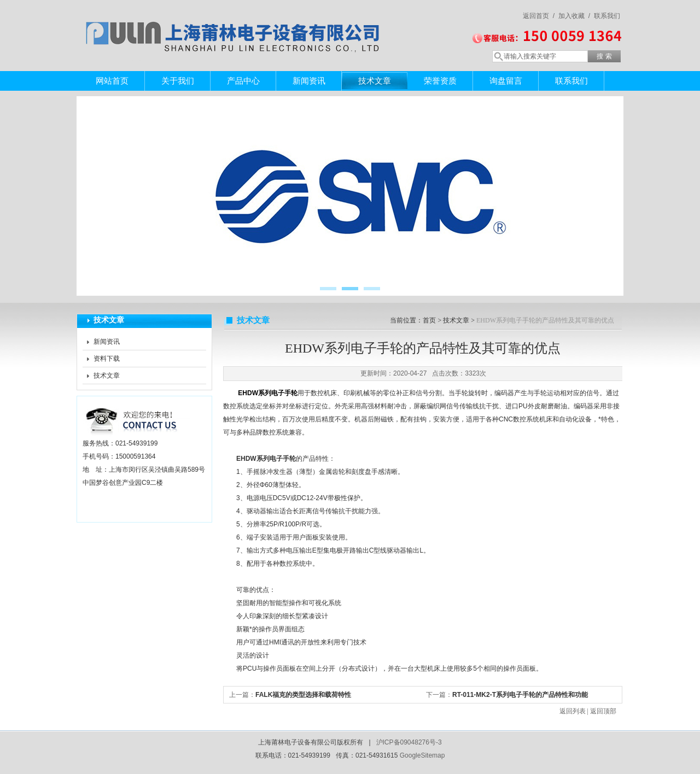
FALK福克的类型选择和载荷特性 (303, 695)
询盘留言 (506, 81)
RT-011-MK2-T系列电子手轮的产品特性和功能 (520, 695)
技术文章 (375, 81)
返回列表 (573, 711)
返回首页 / (539, 16)
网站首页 (112, 81)
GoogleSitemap (422, 755)
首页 (429, 320)
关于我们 (178, 81)
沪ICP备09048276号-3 (409, 742)
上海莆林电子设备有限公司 (235, 25)
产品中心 (243, 81)
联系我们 (607, 16)
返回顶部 (603, 711)
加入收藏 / (574, 16)
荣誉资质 (440, 81)
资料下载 (107, 359)
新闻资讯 (309, 81)
